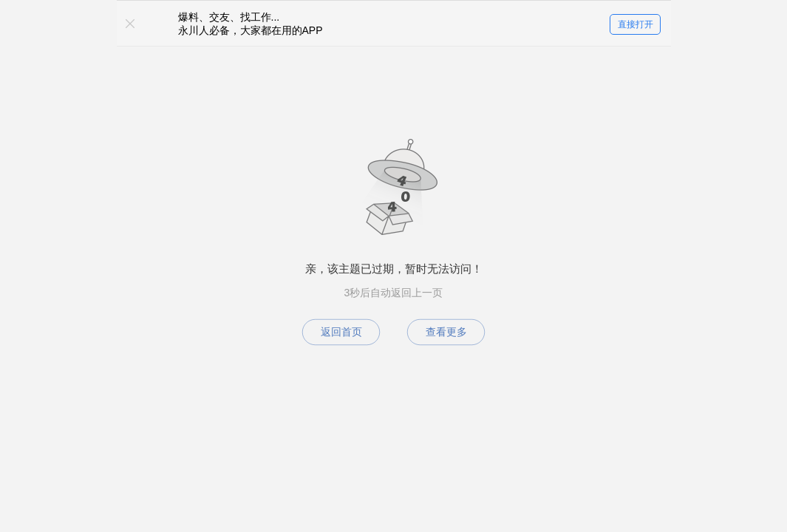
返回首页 (341, 332)
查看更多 (446, 332)
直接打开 (636, 24)
